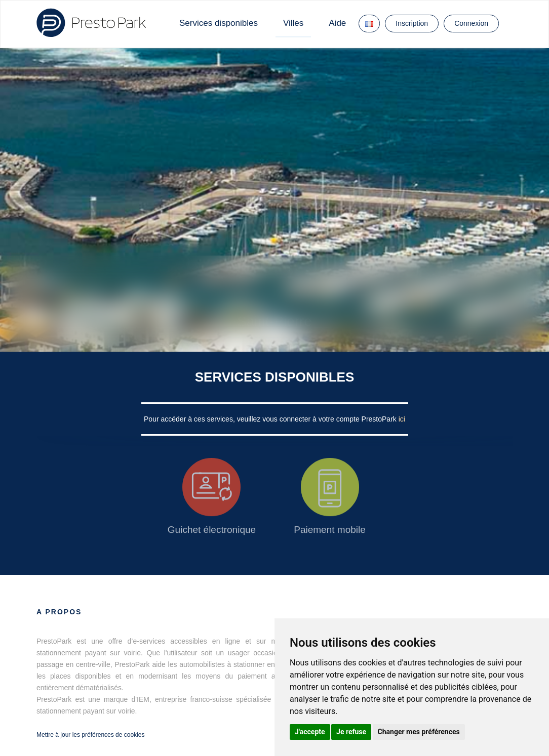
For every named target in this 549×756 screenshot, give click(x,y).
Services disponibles (219, 23)
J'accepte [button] (310, 732)
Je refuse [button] (351, 732)
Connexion (471, 23)
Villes (293, 23)
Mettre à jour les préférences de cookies (90, 735)
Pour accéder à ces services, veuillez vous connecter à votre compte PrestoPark (271, 419)
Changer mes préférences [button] (419, 732)
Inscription (412, 23)
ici (402, 419)
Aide (337, 23)
